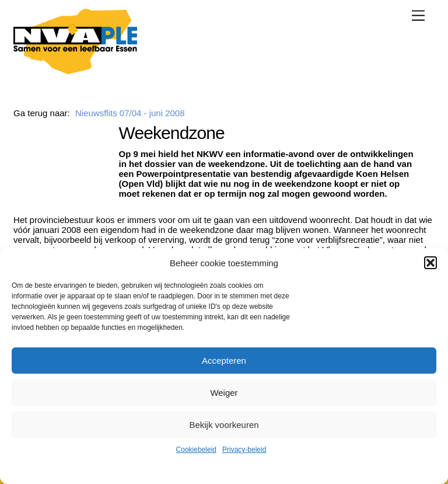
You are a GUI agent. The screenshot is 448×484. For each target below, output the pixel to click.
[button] (430, 263)
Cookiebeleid (196, 450)
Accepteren (224, 361)
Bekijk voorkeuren (224, 425)
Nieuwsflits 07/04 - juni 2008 (130, 113)
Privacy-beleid (244, 450)
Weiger (224, 393)
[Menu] (418, 15)
